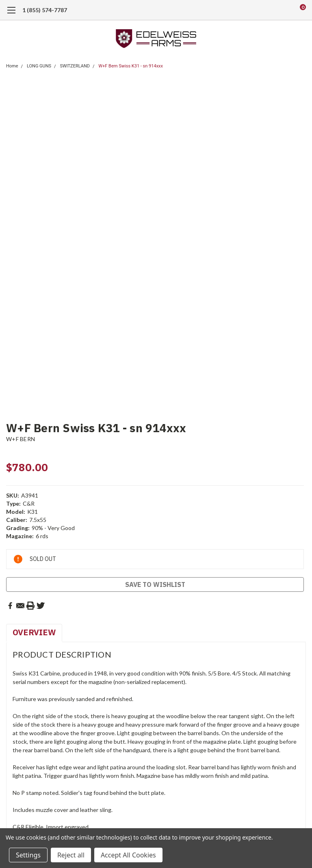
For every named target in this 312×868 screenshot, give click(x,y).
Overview (34, 632)
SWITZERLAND (75, 66)
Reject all (71, 855)
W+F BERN (21, 439)
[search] (269, 10)
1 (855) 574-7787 (45, 10)
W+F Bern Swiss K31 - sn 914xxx (131, 66)
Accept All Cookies (128, 855)
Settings (28, 855)
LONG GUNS (39, 66)
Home (12, 66)
